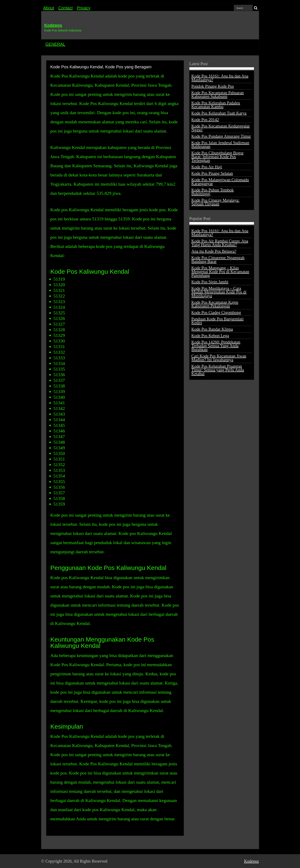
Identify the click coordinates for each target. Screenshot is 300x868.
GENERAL (55, 44)
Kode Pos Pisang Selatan (212, 173)
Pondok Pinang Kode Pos (213, 86)
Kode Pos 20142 (205, 120)
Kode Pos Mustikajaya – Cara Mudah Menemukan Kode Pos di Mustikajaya (219, 292)
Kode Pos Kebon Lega (210, 336)
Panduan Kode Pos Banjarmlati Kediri (218, 321)
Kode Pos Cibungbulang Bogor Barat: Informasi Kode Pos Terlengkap (218, 157)
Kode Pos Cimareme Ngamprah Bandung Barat (218, 260)
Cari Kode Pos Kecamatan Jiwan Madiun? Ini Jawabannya (219, 358)
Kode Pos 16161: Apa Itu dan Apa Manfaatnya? (220, 78)
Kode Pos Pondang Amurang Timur (221, 136)
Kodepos (53, 25)
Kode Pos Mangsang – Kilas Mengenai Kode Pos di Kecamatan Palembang (220, 272)
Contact (66, 8)
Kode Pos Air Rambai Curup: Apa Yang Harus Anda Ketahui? (220, 243)
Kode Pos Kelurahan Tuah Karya (219, 113)
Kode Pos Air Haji (207, 167)
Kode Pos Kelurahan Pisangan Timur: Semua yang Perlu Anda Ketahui (218, 370)
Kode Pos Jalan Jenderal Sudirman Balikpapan (220, 145)
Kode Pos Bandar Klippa (212, 329)
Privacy (84, 8)
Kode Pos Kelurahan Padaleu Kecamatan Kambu (216, 105)
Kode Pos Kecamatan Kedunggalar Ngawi (221, 128)
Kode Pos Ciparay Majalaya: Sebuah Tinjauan (216, 202)
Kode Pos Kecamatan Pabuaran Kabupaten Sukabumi (218, 95)
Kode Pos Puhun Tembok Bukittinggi (213, 192)
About (49, 8)
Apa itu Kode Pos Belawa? (214, 251)
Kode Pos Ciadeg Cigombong (216, 312)
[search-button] (256, 8)
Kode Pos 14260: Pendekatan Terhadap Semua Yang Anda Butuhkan (216, 346)
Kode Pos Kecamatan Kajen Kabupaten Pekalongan (215, 304)
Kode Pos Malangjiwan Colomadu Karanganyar (220, 182)
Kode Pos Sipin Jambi (210, 282)
